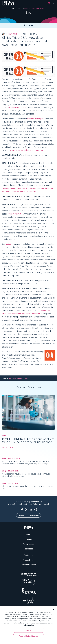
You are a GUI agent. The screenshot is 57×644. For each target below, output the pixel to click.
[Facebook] (24, 26)
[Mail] (32, 26)
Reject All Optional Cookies (29, 637)
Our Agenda (29, 539)
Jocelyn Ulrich (10, 34)
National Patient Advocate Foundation (26, 150)
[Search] (49, 3)
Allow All (28, 631)
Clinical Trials (22, 378)
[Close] (53, 610)
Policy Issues (28, 544)
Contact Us (29, 555)
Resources (28, 549)
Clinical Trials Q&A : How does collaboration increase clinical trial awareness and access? (35, 8)
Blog (20, 8)
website (9, 244)
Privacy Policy (29, 560)
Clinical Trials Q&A (35, 119)
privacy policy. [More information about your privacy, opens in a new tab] (29, 626)
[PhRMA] (8, 3)
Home (13, 8)
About (28, 535)
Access (12, 378)
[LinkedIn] (30, 26)
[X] (27, 26)
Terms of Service (28, 565)
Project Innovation (16, 214)
